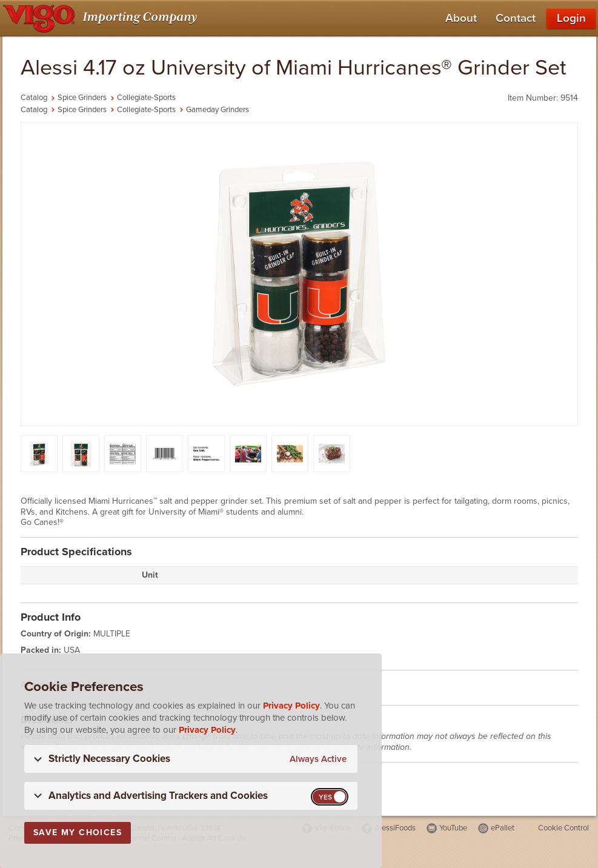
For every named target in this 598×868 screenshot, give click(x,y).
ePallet (503, 828)
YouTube (453, 828)
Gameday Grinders (218, 110)
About (461, 18)
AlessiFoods (395, 828)
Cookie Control (563, 828)
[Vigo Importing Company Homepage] (102, 18)
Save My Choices (78, 833)
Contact (516, 18)
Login (571, 18)
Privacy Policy (291, 706)
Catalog (34, 98)
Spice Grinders (82, 98)
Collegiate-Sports (146, 98)
